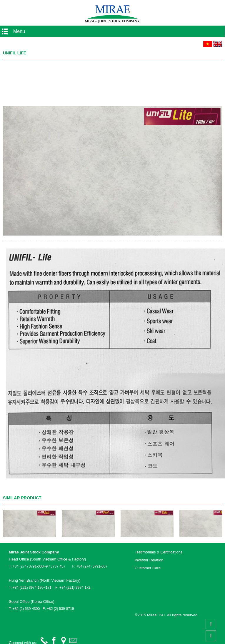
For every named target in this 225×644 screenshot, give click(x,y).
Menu (19, 31)
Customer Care (148, 568)
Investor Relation (149, 560)
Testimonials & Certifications (159, 552)
